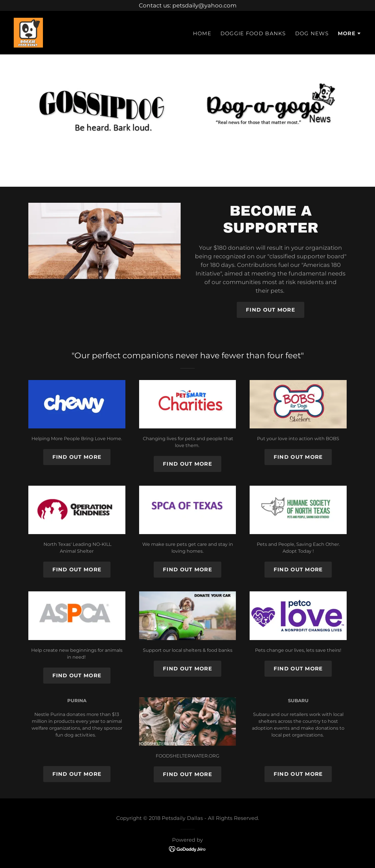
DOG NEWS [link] (312, 34)
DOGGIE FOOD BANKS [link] (253, 34)
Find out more (77, 457)
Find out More (271, 310)
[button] (350, 34)
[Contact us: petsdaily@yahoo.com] (187, 5)
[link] (28, 32)
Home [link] (202, 34)
